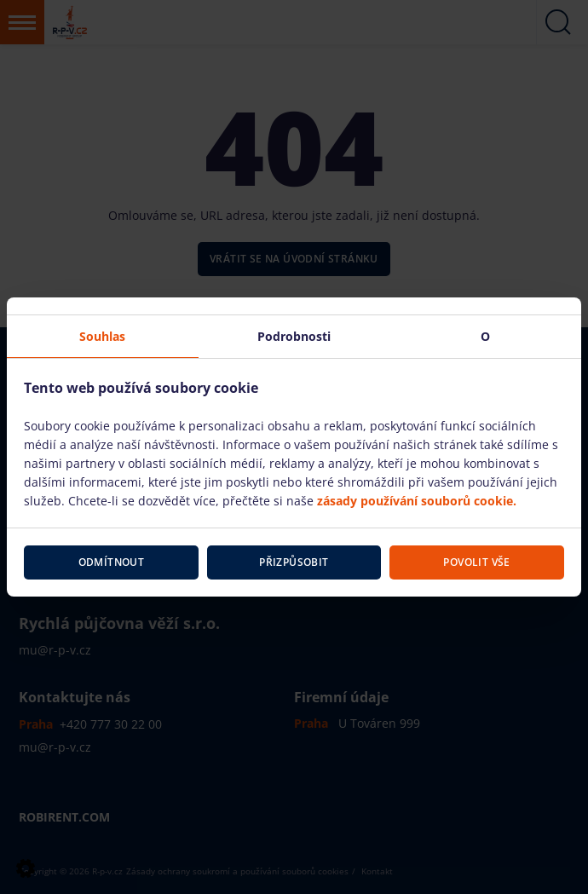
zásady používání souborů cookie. (417, 501)
